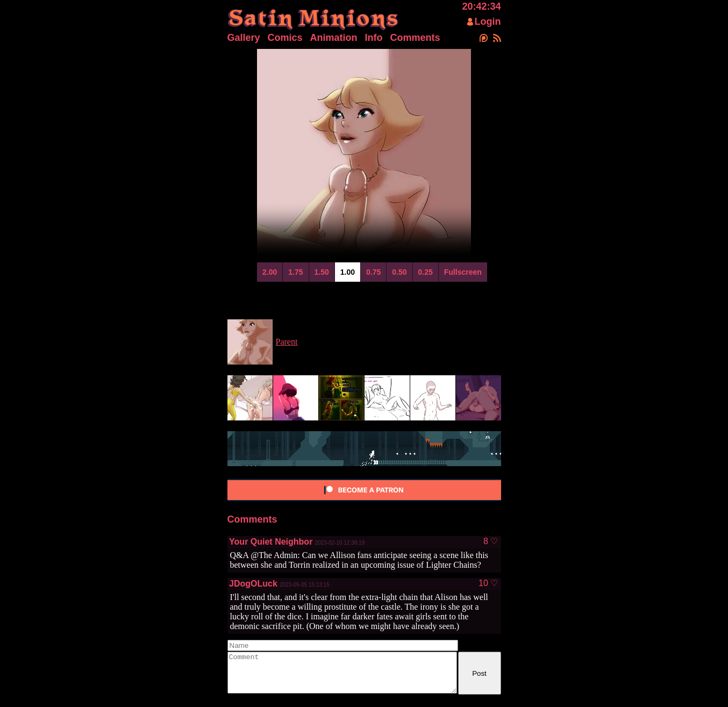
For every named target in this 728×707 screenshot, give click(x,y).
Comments (415, 38)
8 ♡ (491, 541)
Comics (285, 38)
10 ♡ (488, 583)
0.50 (399, 272)
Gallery (244, 38)
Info (374, 38)
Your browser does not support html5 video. (364, 154)
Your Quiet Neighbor (271, 542)
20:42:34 (481, 6)
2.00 (270, 272)
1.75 (295, 272)
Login (488, 22)
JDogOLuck (253, 584)
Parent (287, 342)
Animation (334, 38)
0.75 (373, 272)
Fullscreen (463, 272)
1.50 (322, 272)
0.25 (426, 272)
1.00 (348, 272)
